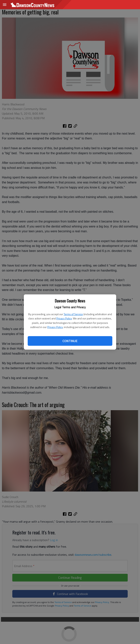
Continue (70, 341)
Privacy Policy (64, 318)
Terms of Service (73, 314)
